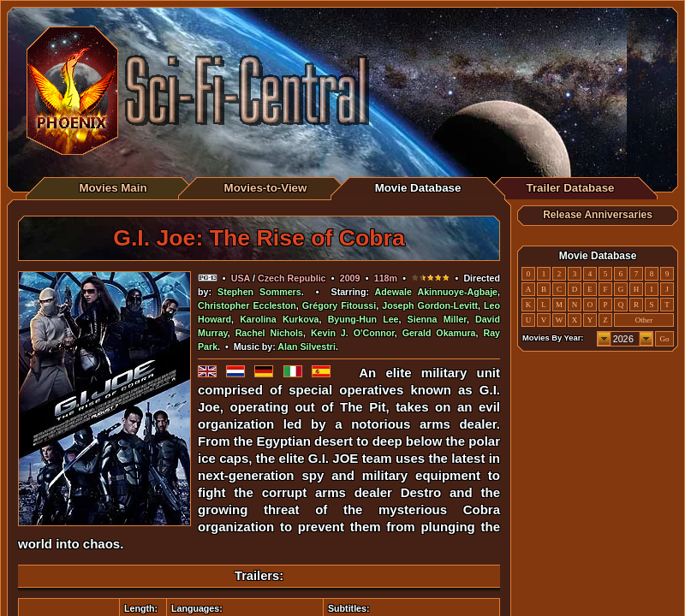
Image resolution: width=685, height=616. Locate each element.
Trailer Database (571, 188)
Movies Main (113, 188)
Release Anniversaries (598, 215)
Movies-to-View (266, 188)
